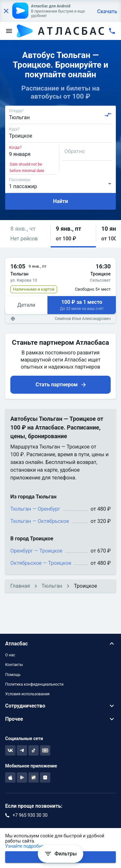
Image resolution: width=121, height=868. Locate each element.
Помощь (13, 675)
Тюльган (52, 586)
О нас (10, 655)
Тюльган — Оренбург (35, 509)
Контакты (14, 665)
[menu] (9, 31)
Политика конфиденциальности (34, 684)
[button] (28, 234)
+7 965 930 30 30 (30, 815)
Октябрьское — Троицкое (41, 563)
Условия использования (27, 694)
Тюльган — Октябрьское (40, 521)
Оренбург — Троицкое (36, 551)
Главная (20, 586)
